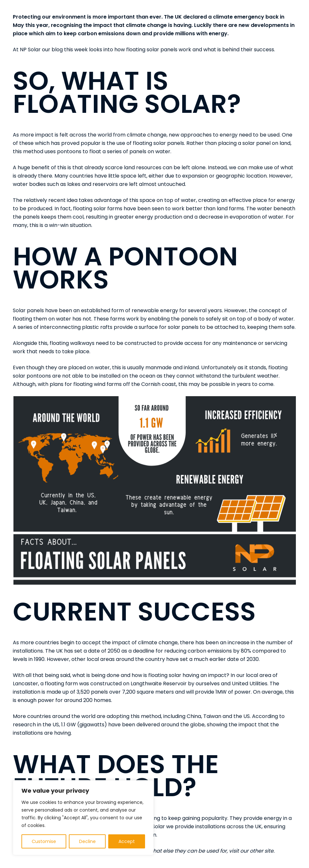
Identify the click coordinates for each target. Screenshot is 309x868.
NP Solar (30, 50)
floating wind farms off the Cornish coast (125, 384)
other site (262, 851)
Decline (87, 841)
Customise (44, 841)
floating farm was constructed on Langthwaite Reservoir (116, 684)
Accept (127, 841)
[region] (83, 818)
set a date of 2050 (97, 651)
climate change (147, 135)
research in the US (36, 725)
